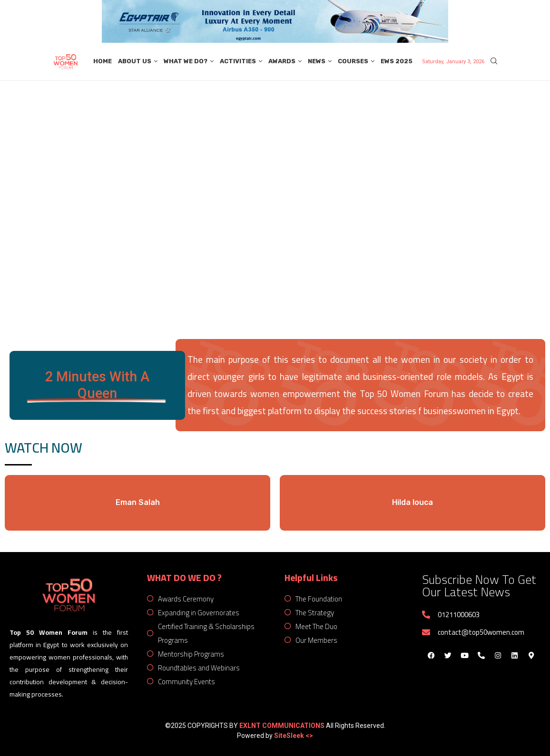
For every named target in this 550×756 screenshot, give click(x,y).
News (317, 61)
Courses (353, 61)
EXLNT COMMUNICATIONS (282, 726)
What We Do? (186, 61)
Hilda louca (412, 502)
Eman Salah (138, 502)
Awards (282, 61)
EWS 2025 (397, 61)
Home (103, 61)
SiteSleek (290, 736)
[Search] (494, 61)
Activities (238, 61)
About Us (135, 61)
